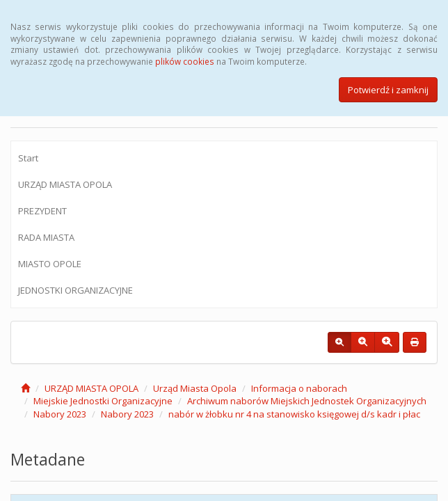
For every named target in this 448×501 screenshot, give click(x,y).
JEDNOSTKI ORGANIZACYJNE (75, 290)
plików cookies (185, 61)
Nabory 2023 (60, 414)
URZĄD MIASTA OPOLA (65, 184)
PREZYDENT (42, 211)
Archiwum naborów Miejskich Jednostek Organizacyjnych (307, 401)
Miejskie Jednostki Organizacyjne (103, 401)
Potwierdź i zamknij (388, 90)
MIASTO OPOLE (50, 264)
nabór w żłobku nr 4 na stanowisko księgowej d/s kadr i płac (294, 414)
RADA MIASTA (46, 237)
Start (28, 158)
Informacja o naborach (299, 388)
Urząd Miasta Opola (195, 388)
